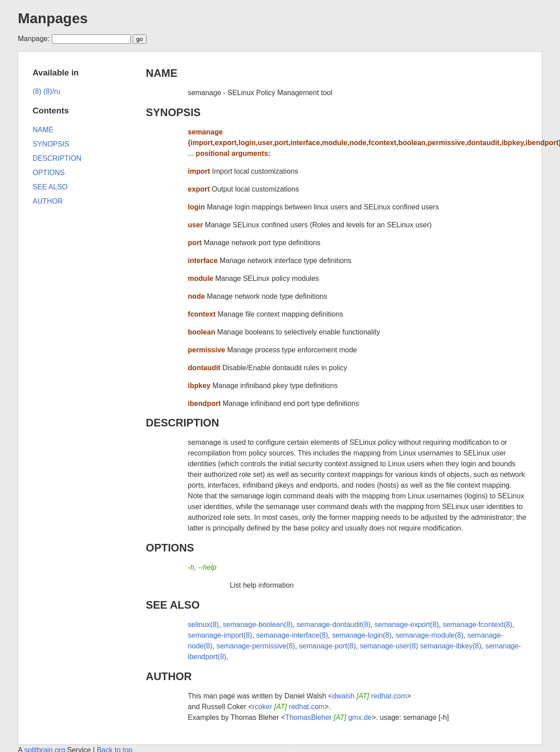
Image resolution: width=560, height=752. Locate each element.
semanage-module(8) (430, 635)
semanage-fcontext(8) (478, 625)
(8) (37, 91)
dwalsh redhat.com (370, 696)
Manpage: (34, 39)
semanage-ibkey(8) (451, 646)
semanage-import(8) (220, 635)
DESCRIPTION (183, 423)
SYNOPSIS (173, 112)
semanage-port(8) (328, 646)
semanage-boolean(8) (258, 625)
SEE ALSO (173, 605)
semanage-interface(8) (292, 635)
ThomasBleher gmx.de (329, 717)
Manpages (53, 18)
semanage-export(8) (407, 625)
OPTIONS (170, 548)
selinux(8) (203, 625)
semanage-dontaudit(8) (333, 625)
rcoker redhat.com (288, 707)
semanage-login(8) (361, 635)
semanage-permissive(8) (256, 646)
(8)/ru (52, 91)
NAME (162, 73)
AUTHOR (169, 676)
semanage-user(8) (389, 646)
